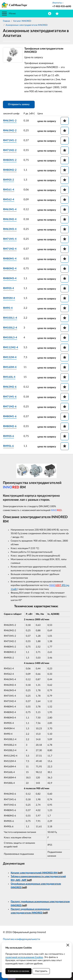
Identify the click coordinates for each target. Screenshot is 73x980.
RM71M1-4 (10, 239)
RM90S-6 (9, 436)
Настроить (41, 971)
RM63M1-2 (10, 121)
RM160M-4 (10, 367)
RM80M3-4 (10, 278)
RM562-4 (9, 200)
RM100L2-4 (10, 328)
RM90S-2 (9, 180)
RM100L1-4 (10, 318)
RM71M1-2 (10, 140)
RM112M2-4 (11, 348)
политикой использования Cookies (24, 957)
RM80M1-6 (10, 417)
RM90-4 (8, 308)
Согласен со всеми (18, 971)
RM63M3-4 (10, 229)
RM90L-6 (8, 446)
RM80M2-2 (10, 170)
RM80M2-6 (10, 426)
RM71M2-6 (10, 407)
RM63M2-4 (10, 219)
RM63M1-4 (10, 209)
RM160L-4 (9, 377)
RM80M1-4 (10, 259)
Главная (6, 21)
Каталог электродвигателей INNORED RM (34, 873)
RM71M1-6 (10, 397)
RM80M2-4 (10, 269)
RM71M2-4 (10, 249)
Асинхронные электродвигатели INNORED (27, 25)
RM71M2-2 (10, 150)
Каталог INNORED (22, 21)
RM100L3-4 (10, 338)
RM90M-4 (9, 298)
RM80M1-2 (10, 160)
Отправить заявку (19, 104)
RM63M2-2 (10, 131)
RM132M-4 (10, 357)
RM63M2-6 (10, 387)
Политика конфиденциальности (21, 939)
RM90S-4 (9, 288)
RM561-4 (9, 190)
